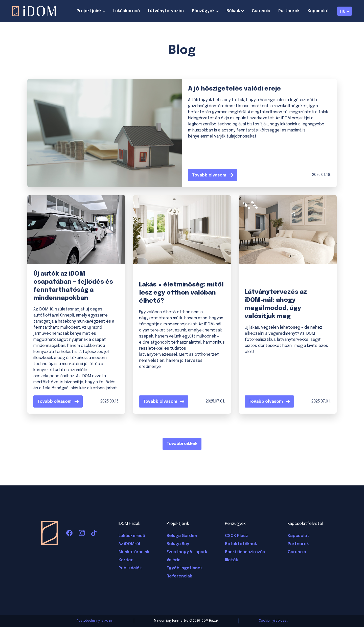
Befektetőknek (241, 544)
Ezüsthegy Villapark (187, 552)
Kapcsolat (318, 11)
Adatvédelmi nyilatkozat (95, 621)
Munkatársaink (134, 552)
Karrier (126, 560)
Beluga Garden (182, 536)
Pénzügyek (203, 11)
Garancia (261, 11)
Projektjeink (89, 11)
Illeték (232, 560)
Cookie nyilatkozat (273, 621)
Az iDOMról (129, 544)
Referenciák (179, 576)
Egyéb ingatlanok (185, 568)
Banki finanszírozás (245, 552)
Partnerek (289, 11)
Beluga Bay (178, 544)
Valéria (174, 560)
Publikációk (130, 568)
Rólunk (233, 11)
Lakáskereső (127, 11)
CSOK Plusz (236, 536)
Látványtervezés (166, 11)
